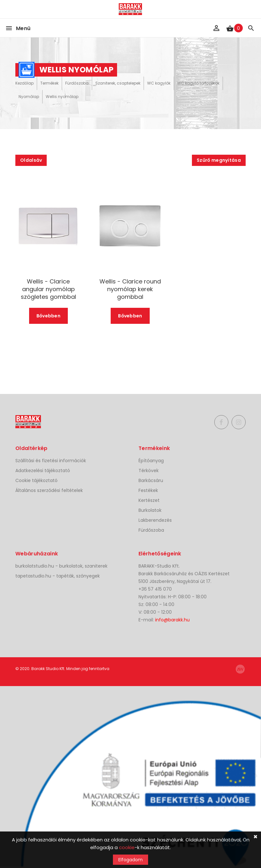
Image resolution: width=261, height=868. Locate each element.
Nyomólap (29, 97)
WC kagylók (159, 83)
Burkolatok (150, 510)
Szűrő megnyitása (219, 160)
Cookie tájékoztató (36, 480)
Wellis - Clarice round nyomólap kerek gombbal (130, 289)
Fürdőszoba (77, 83)
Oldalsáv (31, 160)
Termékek (49, 83)
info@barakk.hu (172, 620)
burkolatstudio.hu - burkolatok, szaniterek (61, 566)
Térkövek (149, 471)
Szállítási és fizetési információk (51, 461)
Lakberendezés (155, 520)
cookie (127, 847)
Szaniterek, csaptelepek (118, 83)
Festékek (148, 490)
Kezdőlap (24, 83)
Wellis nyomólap (62, 97)
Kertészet (149, 500)
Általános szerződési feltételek (49, 490)
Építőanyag (151, 461)
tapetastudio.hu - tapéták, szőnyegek (58, 576)
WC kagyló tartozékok (198, 83)
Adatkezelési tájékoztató (43, 471)
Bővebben (48, 316)
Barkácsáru (151, 480)
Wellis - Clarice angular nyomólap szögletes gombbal (48, 289)
